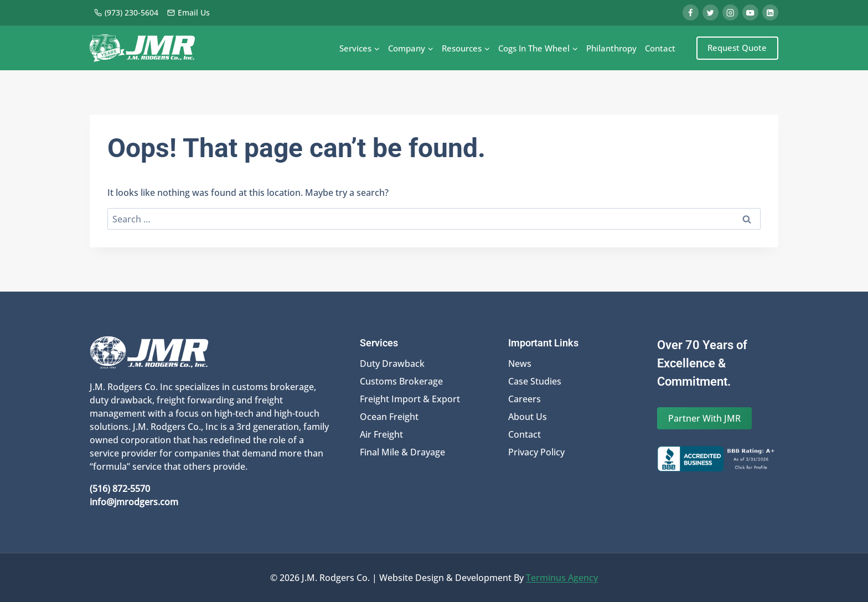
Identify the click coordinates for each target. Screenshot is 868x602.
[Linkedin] (770, 12)
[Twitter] (711, 12)
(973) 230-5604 (126, 12)
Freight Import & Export (410, 399)
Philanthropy (611, 48)
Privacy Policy (536, 452)
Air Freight (381, 434)
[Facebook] (691, 12)
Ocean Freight (389, 417)
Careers (525, 399)
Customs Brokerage (401, 381)
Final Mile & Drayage (402, 452)
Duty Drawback (392, 364)
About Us (528, 417)
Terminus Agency (562, 578)
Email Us (188, 12)
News (520, 364)
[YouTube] (750, 12)
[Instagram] (730, 12)
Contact (660, 48)
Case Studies (535, 381)
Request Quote (737, 48)
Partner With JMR (704, 418)
